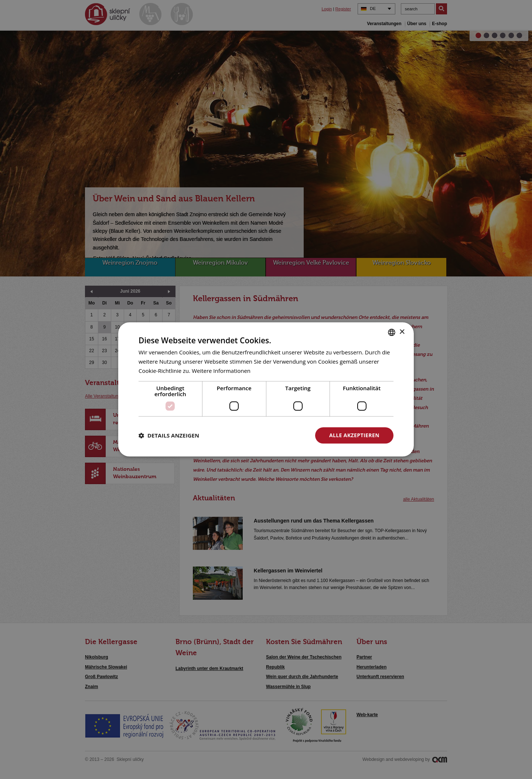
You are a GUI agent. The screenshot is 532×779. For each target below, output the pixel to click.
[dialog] (266, 389)
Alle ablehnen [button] (274, 435)
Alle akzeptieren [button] (354, 435)
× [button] (402, 332)
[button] (169, 435)
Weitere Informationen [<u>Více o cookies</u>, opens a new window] (221, 371)
